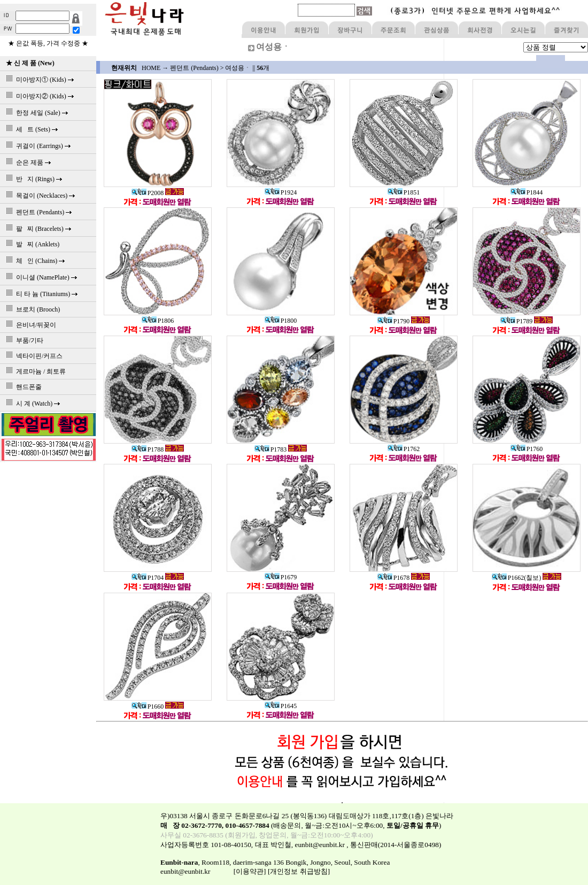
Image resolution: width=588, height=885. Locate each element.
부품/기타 (23, 340)
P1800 (281, 321)
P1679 (281, 577)
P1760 (527, 449)
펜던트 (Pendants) (194, 68)
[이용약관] (250, 871)
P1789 (517, 321)
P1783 (271, 449)
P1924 (281, 192)
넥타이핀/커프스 (33, 356)
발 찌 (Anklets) (31, 244)
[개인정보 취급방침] (299, 871)
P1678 (394, 578)
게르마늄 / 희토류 (34, 371)
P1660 (148, 707)
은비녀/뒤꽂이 (29, 325)
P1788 (148, 449)
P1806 (158, 321)
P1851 (404, 192)
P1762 (404, 449)
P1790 (394, 321)
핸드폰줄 (22, 387)
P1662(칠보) (517, 578)
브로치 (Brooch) (31, 309)
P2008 (148, 193)
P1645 (281, 706)
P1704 (148, 578)
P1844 (527, 192)
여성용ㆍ (238, 68)
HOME (151, 68)
